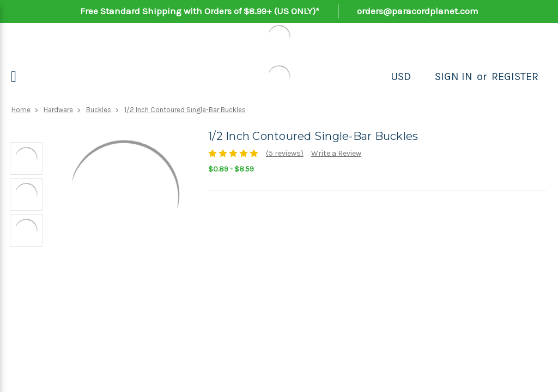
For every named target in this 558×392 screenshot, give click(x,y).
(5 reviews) (285, 153)
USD (401, 76)
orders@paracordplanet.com (418, 11)
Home (21, 110)
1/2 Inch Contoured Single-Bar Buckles (185, 110)
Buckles (99, 110)
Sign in (454, 76)
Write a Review (336, 153)
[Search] (423, 77)
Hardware (58, 110)
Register (515, 76)
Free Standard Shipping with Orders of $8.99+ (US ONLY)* (200, 11)
